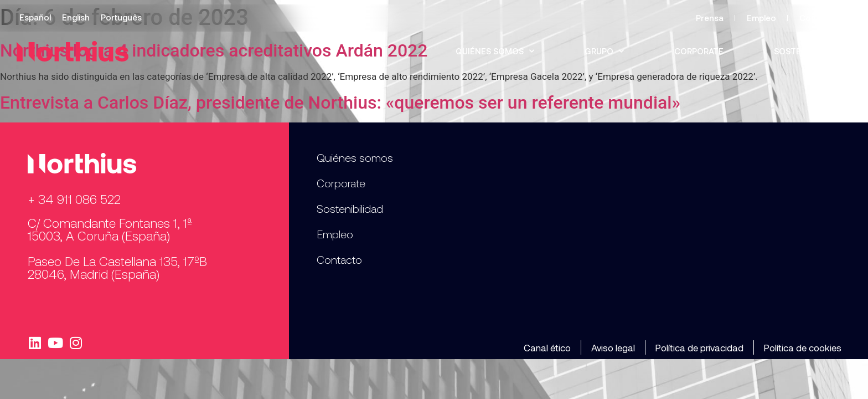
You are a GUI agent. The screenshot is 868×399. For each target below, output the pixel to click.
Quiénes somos (495, 51)
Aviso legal (613, 347)
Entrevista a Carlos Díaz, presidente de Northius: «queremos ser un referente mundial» (340, 103)
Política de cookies (803, 347)
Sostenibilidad (807, 51)
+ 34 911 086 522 (74, 199)
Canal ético (547, 347)
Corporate (699, 51)
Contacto (819, 18)
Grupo (604, 51)
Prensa (710, 18)
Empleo (761, 18)
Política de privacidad (699, 347)
